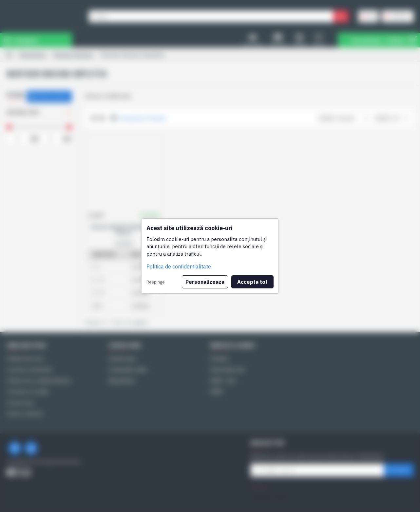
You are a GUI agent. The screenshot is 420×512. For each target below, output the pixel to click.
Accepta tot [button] (252, 282)
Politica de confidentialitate (179, 266)
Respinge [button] (156, 282)
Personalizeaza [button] (205, 282)
